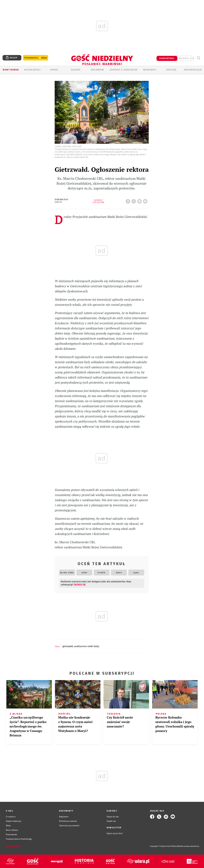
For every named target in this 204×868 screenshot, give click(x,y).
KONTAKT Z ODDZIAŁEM (124, 70)
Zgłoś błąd (13, 846)
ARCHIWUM (97, 70)
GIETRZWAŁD (68, 646)
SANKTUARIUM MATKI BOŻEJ (87, 646)
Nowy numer (11, 70)
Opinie (54, 70)
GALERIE (76, 70)
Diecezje (171, 70)
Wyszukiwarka (199, 58)
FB (129, 200)
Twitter (134, 200)
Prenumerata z (36, 58)
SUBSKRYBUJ (167, 58)
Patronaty (150, 70)
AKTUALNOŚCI (32, 70)
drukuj (140, 200)
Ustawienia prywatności (69, 825)
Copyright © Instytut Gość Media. (163, 846)
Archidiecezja (193, 70)
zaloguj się (186, 58)
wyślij (146, 200)
